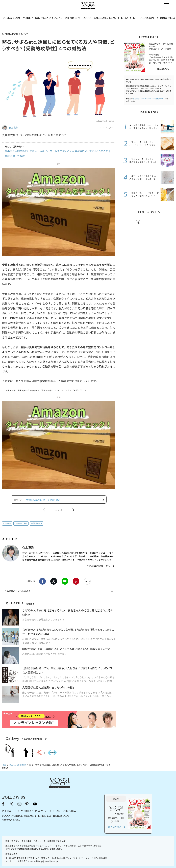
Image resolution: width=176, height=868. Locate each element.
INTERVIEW (72, 18)
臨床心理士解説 (22, 525)
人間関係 (8, 525)
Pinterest (76, 583)
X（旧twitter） (54, 583)
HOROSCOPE (146, 18)
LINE (65, 583)
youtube (78, 790)
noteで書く (87, 583)
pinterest (158, 222)
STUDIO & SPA (166, 18)
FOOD (87, 18)
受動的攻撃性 (37, 525)
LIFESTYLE (128, 18)
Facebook (42, 583)
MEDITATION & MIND (37, 18)
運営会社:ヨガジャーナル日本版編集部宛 (148, 99)
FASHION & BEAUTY (107, 18)
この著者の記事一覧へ (98, 568)
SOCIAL (57, 18)
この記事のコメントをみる (18, 593)
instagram (148, 222)
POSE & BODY (12, 18)
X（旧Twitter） (55, 790)
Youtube (168, 222)
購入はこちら (163, 69)
